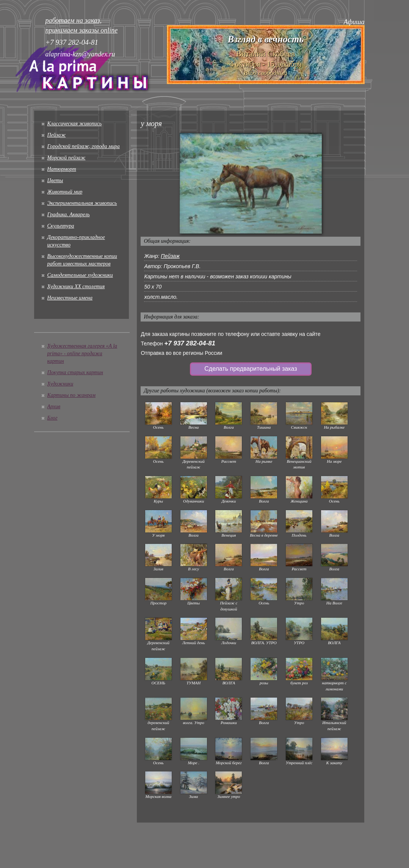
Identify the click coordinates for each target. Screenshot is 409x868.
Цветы (55, 180)
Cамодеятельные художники (80, 275)
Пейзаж (57, 135)
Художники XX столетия (76, 286)
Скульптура (61, 226)
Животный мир (65, 192)
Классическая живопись (75, 124)
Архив (54, 407)
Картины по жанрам (71, 395)
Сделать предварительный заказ (251, 369)
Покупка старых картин (75, 372)
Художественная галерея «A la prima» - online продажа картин (82, 354)
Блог (52, 418)
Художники (60, 384)
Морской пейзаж (67, 158)
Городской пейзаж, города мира (84, 146)
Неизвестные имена (70, 298)
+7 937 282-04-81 (190, 343)
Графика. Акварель (69, 215)
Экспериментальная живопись (82, 203)
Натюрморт (62, 169)
